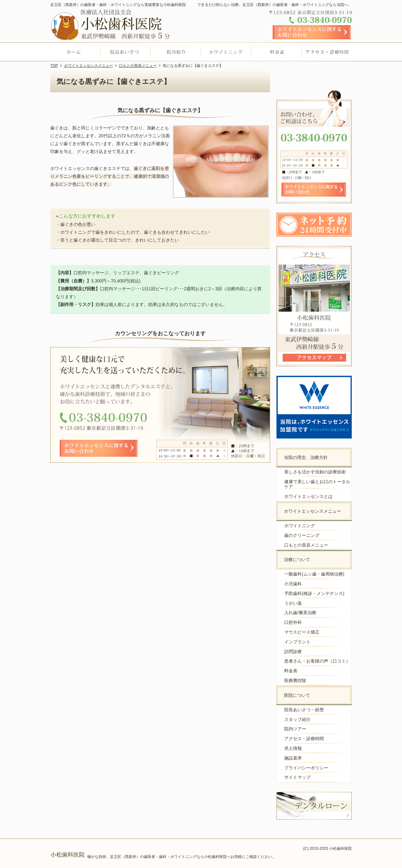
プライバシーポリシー (306, 768)
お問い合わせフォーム (312, 32)
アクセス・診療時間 (304, 739)
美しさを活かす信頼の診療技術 (315, 472)
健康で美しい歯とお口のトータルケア (317, 484)
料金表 (291, 671)
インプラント (297, 642)
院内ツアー (295, 729)
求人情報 (293, 748)
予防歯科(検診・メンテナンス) (314, 593)
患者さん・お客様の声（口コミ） (317, 661)
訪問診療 (293, 652)
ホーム (75, 52)
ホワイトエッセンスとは (308, 496)
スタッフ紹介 (297, 719)
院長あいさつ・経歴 (304, 710)
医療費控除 (295, 680)
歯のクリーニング (302, 535)
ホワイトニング (300, 526)
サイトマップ (297, 777)
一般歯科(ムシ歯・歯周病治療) (314, 574)
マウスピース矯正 (302, 632)
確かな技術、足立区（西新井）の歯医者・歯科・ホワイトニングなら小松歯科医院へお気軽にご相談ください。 (182, 857)
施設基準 (293, 758)
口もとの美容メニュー (306, 545)
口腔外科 (293, 622)
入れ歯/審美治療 (300, 613)
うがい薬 (293, 603)
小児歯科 (293, 584)
